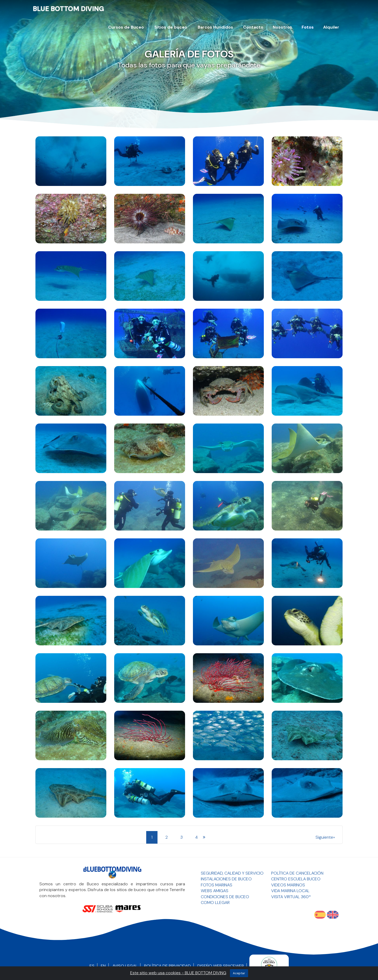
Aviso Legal (125, 966)
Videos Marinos (288, 885)
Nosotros (282, 27)
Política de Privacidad (167, 966)
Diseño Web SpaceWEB (221, 966)
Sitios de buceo (171, 27)
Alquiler (331, 27)
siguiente (324, 837)
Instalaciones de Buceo (226, 879)
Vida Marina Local (290, 891)
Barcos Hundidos (215, 27)
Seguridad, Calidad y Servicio (232, 873)
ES (92, 966)
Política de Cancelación (297, 873)
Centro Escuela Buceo (296, 879)
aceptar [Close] (239, 973)
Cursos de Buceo (126, 27)
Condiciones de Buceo (225, 897)
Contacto (253, 27)
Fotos (308, 27)
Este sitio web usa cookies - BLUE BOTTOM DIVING (178, 973)
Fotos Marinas (217, 885)
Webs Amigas (215, 891)
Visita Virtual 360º (291, 897)
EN (103, 966)
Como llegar (215, 903)
